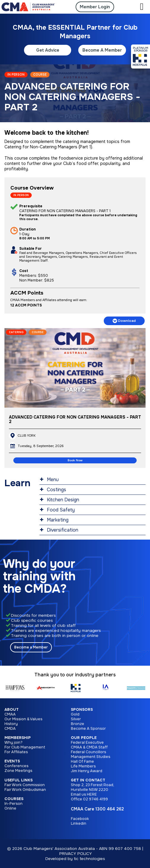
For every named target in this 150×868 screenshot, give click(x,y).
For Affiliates (16, 752)
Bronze (78, 724)
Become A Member (102, 50)
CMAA (10, 714)
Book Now (75, 460)
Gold (75, 714)
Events (12, 761)
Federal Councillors (88, 752)
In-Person (13, 804)
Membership (18, 738)
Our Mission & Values (23, 719)
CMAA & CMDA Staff (89, 747)
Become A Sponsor (88, 729)
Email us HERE (84, 794)
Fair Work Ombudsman (25, 790)
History (11, 724)
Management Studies (91, 757)
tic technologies (89, 859)
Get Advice (48, 50)
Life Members (83, 766)
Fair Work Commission (25, 785)
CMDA (10, 729)
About (12, 710)
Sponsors (82, 710)
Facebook (80, 819)
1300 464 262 (110, 809)
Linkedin (79, 824)
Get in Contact (88, 780)
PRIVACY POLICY (76, 854)
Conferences (16, 766)
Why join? (13, 743)
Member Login (95, 7)
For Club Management (25, 747)
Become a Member (31, 647)
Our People (84, 738)
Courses (14, 799)
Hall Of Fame (82, 762)
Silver (76, 719)
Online (10, 808)
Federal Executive (87, 743)
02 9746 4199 (95, 799)
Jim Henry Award (87, 771)
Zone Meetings (18, 771)
